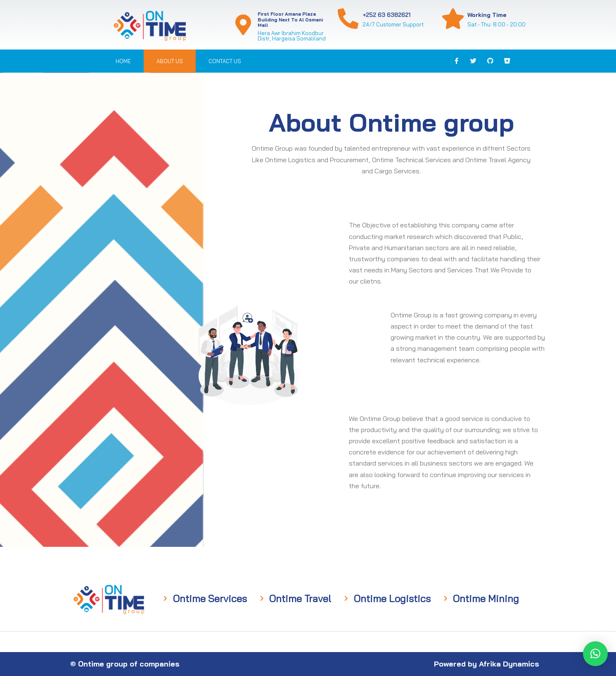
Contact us (225, 61)
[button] (595, 654)
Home (123, 61)
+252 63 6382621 (386, 15)
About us (170, 61)
